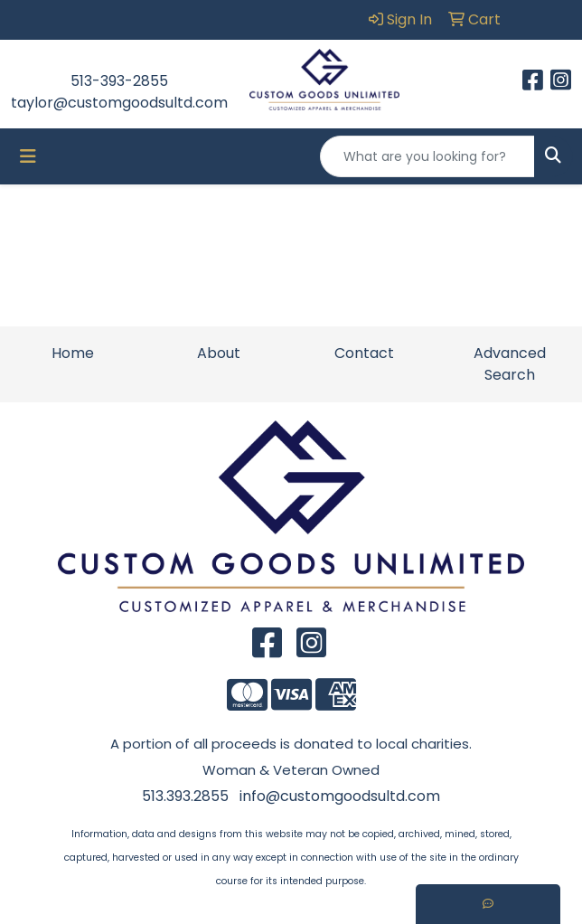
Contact (364, 353)
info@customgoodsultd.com (340, 796)
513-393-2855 (119, 81)
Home (73, 353)
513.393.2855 (185, 796)
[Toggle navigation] (28, 156)
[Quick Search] (427, 156)
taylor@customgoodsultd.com (119, 103)
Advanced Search (510, 364)
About (219, 353)
